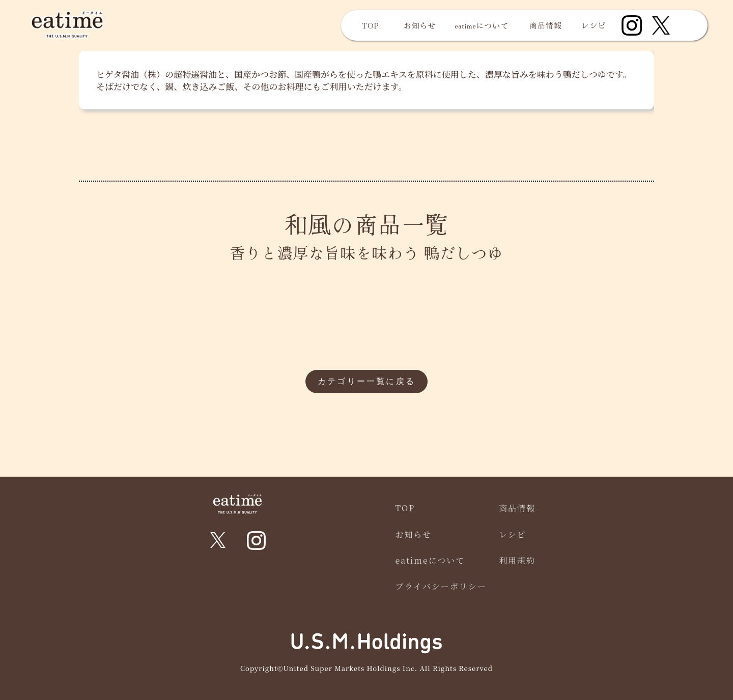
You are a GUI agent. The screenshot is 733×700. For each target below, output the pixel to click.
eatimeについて (482, 25)
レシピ (594, 25)
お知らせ (420, 25)
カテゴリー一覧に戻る (366, 381)
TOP (370, 25)
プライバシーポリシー (441, 586)
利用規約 (517, 560)
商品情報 (546, 25)
